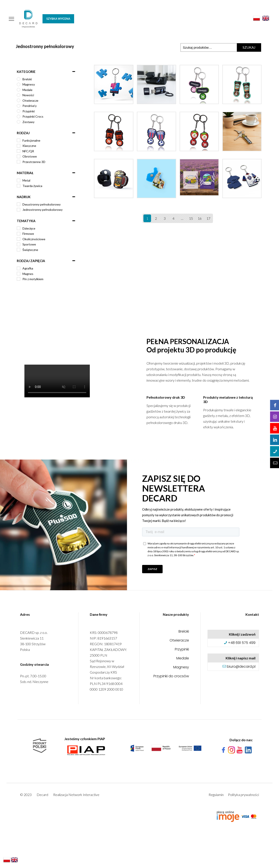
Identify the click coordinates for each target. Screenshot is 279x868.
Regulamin (216, 795)
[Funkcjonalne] (19, 140)
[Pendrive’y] (19, 106)
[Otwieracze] (19, 100)
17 (208, 218)
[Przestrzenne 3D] (19, 162)
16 (200, 218)
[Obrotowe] (19, 156)
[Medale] (19, 90)
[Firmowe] (19, 234)
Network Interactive (84, 795)
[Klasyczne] (19, 146)
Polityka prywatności (243, 795)
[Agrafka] (19, 268)
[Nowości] (19, 95)
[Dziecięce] (19, 228)
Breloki (184, 632)
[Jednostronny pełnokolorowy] (19, 210)
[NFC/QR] (19, 151)
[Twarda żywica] (19, 186)
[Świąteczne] (19, 250)
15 (191, 218)
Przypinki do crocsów (171, 677)
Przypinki (182, 650)
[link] (166, 748)
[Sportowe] (19, 244)
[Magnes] (19, 274)
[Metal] (19, 180)
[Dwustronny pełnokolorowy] (19, 204)
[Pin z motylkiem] (19, 279)
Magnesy (181, 668)
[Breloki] (19, 79)
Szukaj (249, 47)
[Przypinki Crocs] (19, 117)
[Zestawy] (19, 122)
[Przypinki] (19, 111)
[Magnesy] (19, 84)
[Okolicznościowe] (19, 239)
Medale (183, 659)
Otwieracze (179, 641)
